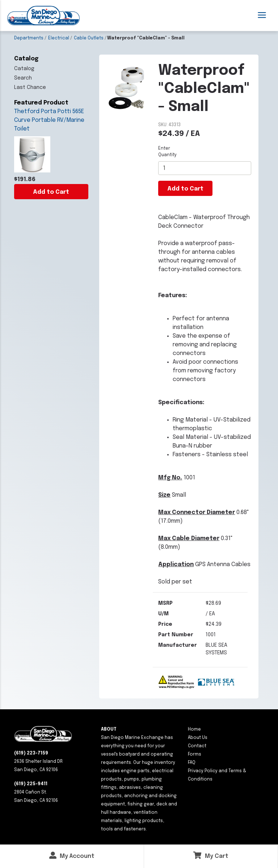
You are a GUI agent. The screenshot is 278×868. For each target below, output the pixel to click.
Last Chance (30, 87)
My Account (72, 856)
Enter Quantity (167, 152)
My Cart (211, 856)
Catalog (24, 69)
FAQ (192, 763)
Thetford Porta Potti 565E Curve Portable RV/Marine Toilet (49, 120)
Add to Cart (51, 192)
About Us (198, 738)
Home (194, 730)
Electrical (59, 38)
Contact (197, 746)
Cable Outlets (89, 38)
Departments (29, 38)
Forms (195, 754)
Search (23, 78)
